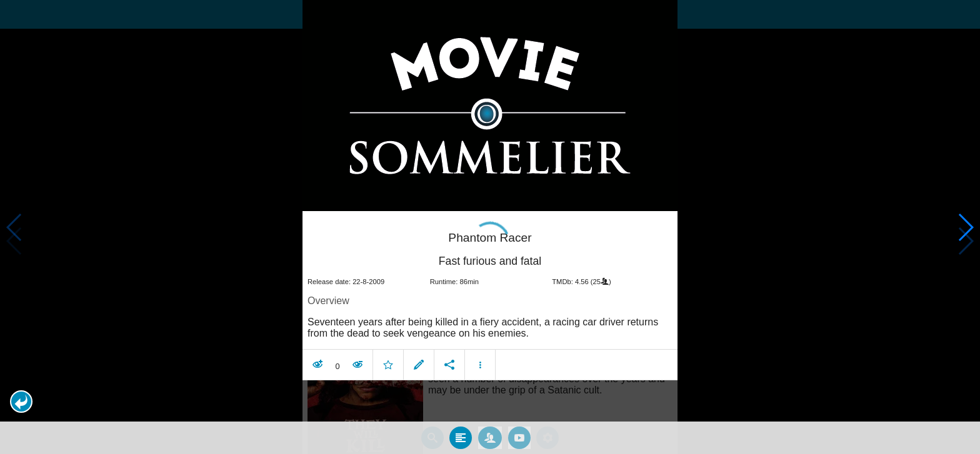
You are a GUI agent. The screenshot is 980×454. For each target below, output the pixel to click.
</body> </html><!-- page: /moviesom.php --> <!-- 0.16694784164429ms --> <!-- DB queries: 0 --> (490, 227)
